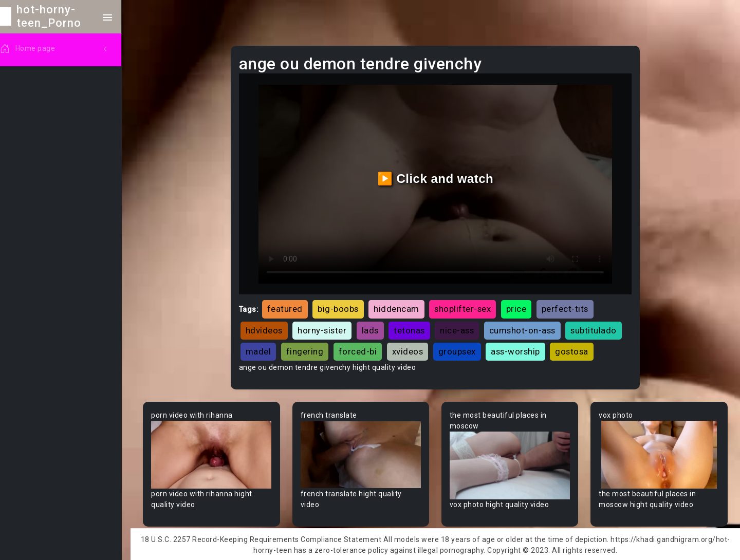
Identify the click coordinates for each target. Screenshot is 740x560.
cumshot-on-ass (525, 329)
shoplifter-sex (465, 308)
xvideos (410, 350)
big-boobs (341, 308)
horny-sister (325, 329)
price (519, 308)
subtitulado (596, 329)
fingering (308, 350)
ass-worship (518, 350)
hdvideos (267, 329)
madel (261, 350)
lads (373, 329)
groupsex (460, 350)
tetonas (412, 329)
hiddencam (399, 308)
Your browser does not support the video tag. (214, 453)
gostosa (574, 350)
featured (288, 308)
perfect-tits (568, 308)
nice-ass (459, 329)
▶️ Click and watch (437, 178)
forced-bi (360, 350)
